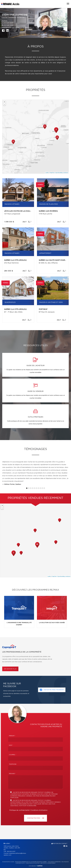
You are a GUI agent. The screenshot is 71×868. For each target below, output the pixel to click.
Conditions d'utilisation (39, 810)
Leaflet (47, 173)
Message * (12, 774)
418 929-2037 (8, 23)
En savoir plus (10, 669)
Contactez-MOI (35, 818)
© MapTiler (52, 173)
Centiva (39, 866)
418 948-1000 (8, 25)
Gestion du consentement (48, 863)
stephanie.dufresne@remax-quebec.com (17, 27)
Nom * (11, 745)
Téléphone (13, 764)
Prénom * (12, 736)
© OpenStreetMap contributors (61, 173)
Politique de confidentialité (19, 810)
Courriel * (13, 755)
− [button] (4, 104)
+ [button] (4, 102)
